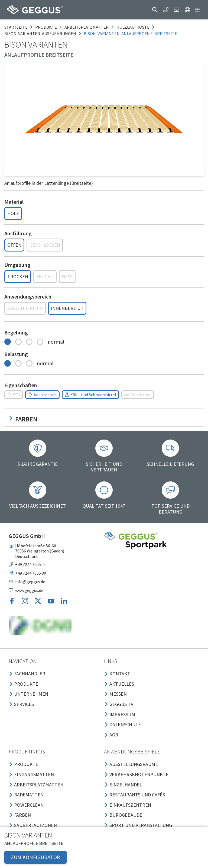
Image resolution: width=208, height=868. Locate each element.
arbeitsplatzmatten (87, 27)
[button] (155, 10)
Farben (23, 419)
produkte (46, 27)
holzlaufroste (133, 27)
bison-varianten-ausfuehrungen (40, 33)
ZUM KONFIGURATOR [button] (35, 857)
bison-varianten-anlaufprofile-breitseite (130, 33)
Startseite (16, 27)
